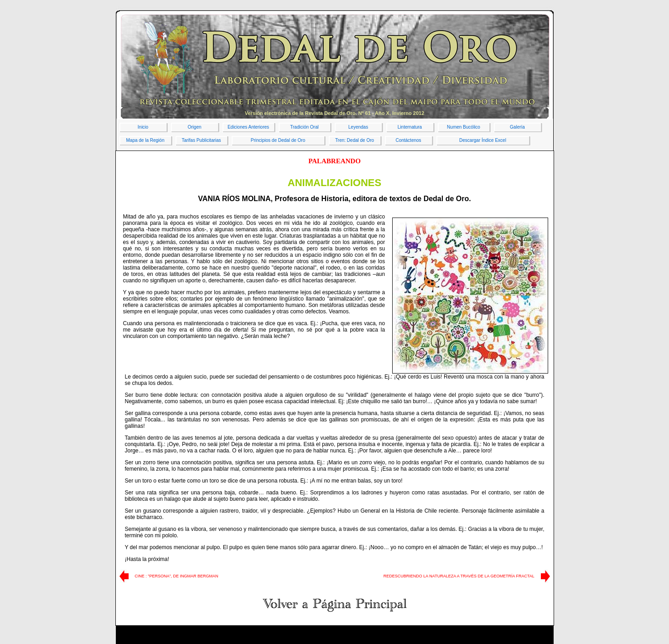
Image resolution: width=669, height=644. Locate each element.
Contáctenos (408, 140)
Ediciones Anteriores (248, 127)
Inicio (143, 127)
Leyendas (358, 127)
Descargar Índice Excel (483, 140)
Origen (194, 127)
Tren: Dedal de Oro (355, 140)
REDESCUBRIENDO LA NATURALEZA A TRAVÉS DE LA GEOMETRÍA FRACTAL (459, 576)
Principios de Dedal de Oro (278, 140)
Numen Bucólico (464, 127)
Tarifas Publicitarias (201, 140)
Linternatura (410, 127)
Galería (517, 127)
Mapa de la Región (145, 140)
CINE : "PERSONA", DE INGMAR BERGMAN (176, 576)
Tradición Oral (304, 127)
